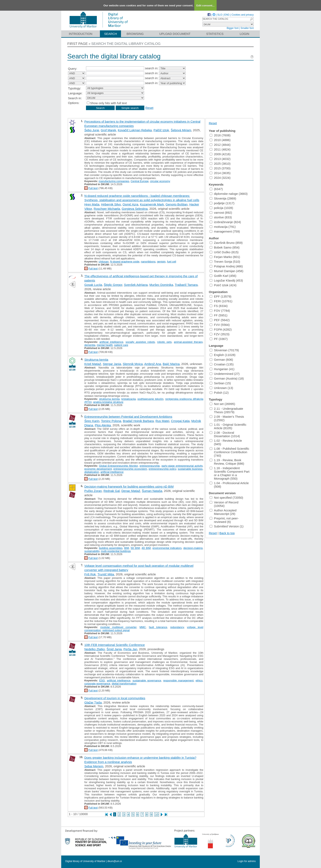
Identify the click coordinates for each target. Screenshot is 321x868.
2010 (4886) (220, 140)
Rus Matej (162, 421)
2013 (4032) (220, 159)
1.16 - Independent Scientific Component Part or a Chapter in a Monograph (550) (229, 473)
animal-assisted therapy (188, 342)
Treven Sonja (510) (225, 262)
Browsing (135, 34)
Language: (75, 93)
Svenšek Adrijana (136, 285)
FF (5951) (219, 315)
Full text (93, 188)
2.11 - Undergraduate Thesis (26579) (226, 410)
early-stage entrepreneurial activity (182, 466)
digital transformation (124, 684)
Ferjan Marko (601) (225, 257)
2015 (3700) (220, 168)
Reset (149, 108)
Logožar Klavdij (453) (226, 280)
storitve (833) (221, 217)
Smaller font (247, 28)
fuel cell (172, 262)
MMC (143, 627)
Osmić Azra (131, 204)
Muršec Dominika (161, 285)
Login (245, 34)
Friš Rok (90, 574)
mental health (105, 345)
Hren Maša (92, 204)
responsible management (178, 680)
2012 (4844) (220, 145)
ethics (199, 680)
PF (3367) (219, 339)
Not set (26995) (222, 404)
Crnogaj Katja (180, 421)
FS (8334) (219, 306)
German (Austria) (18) (227, 378)
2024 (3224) (220, 178)
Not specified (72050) (226, 498)
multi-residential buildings (116, 551)
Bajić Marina (171, 364)
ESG (102, 680)
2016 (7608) (220, 135)
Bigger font (233, 28)
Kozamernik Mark (152, 204)
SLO (220, 15)
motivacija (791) (223, 227)
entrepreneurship (150, 466)
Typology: (75, 88)
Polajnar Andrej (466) (226, 266)
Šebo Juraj (92, 130)
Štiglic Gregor (113, 285)
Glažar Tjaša (93, 702)
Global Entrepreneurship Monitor (118, 466)
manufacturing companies (114, 181)
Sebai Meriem (94, 766)
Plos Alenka (103, 425)
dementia (90, 345)
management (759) (225, 231)
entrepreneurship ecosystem (130, 469)
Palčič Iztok (161, 130)
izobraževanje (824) (225, 222)
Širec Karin (92, 421)
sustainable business (190, 469)
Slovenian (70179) (224, 350)
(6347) (216, 189)
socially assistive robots (140, 342)
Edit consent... (205, 5)
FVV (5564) (220, 325)
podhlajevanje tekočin (151, 399)
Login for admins (247, 861)
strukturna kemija (109, 399)
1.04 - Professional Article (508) (229, 485)
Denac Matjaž (131, 491)
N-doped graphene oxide (125, 262)
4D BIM (146, 548)
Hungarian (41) (222, 369)
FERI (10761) (221, 301)
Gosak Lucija (93, 285)
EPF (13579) (220, 296)
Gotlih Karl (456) (223, 276)
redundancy (177, 627)
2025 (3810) (220, 164)
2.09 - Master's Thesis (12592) (227, 418)
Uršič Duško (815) (224, 252)
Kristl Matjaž (93, 364)
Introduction (81, 34)
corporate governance (97, 684)
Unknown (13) (221, 388)
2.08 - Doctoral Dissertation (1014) (225, 434)
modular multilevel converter (118, 627)
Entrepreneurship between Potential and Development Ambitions (128, 417)
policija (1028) (221, 208)
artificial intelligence (111, 342)
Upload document (175, 34)
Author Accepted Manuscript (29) (223, 512)
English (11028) (223, 355)
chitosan (104, 262)
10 (157, 814)
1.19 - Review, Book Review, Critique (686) (227, 462)
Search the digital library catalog (126, 44)
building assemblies (111, 548)
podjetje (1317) (222, 203)
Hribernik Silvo (111, 204)
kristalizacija (129, 399)
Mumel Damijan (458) (226, 271)
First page (78, 44)
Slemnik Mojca (133, 364)
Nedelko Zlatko (95, 649)
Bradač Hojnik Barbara (138, 421)
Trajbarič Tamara (186, 285)
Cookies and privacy (243, 15)
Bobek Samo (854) (225, 247)
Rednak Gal (111, 491)
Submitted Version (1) (227, 526)
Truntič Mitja (106, 574)
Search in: (75, 98)
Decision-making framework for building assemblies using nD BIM (129, 486)
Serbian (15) (220, 383)
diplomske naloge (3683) (229, 194)
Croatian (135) (222, 364)
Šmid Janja (114, 649)
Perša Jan (130, 649)
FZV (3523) (220, 334)
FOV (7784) (220, 311)
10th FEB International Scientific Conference (115, 645)
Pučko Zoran (93, 491)
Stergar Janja (112, 364)
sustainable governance (147, 680)
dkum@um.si (115, 861)
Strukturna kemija (96, 360)
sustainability (92, 551)
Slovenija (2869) (223, 198)
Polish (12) (219, 393)
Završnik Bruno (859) (226, 243)
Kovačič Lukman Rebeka (135, 130)
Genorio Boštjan (177, 204)
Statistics (215, 34)
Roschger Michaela (107, 209)
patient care (121, 345)
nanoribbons (148, 262)
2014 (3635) (220, 173)
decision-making (193, 548)
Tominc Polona (111, 421)
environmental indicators (167, 548)
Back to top (227, 533)
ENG (227, 15)
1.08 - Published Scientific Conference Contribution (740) (229, 452)
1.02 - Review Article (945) (226, 442)
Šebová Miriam (181, 130)
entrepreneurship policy (162, 469)
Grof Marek (108, 130)
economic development (98, 469)
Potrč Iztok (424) (223, 285)
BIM (127, 548)
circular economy (160, 181)
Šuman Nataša (152, 491)
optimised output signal (116, 630)
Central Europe (140, 181)
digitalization (92, 472)
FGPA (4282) (221, 329)
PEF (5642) (220, 320)
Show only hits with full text (108, 103)
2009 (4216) (220, 154)
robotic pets (164, 342)
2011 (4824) (220, 149)
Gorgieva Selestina (135, 209)
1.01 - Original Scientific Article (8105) (228, 426)
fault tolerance (158, 627)
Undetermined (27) (225, 374)
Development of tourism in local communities (115, 698)
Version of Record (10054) (224, 504)
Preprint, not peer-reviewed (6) (224, 520)
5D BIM (135, 548)
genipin (161, 262)
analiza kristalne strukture (108, 402)
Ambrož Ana (153, 364)
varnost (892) (221, 213)
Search (111, 34)
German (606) (221, 360)
